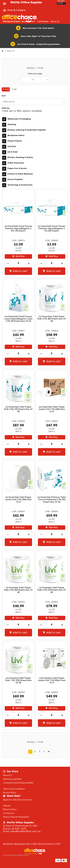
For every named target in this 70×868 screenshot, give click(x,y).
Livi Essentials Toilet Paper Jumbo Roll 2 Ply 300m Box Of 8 (18, 500)
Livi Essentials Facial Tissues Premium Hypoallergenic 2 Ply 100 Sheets (18, 229)
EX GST (57, 3)
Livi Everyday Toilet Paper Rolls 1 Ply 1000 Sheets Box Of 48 (18, 681)
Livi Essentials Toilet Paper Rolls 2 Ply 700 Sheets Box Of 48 (18, 409)
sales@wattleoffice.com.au (25, 832)
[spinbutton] (18, 263)
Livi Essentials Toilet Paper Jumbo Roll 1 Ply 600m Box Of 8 (52, 409)
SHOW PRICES (61, 1)
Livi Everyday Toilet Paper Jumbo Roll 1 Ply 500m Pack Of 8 (52, 681)
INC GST (61, 3)
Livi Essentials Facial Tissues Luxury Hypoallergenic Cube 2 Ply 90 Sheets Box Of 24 (18, 319)
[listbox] (35, 80)
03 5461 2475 (19, 829)
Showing (35, 68)
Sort (4, 96)
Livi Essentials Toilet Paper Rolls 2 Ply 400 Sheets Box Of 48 (52, 319)
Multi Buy (20, 257)
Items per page (35, 74)
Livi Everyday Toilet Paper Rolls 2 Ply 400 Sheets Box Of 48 (18, 590)
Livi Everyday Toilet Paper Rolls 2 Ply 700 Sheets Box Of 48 (52, 590)
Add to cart (20, 271)
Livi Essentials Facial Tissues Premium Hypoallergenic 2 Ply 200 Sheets (52, 229)
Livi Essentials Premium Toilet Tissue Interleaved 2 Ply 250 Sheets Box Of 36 (52, 500)
